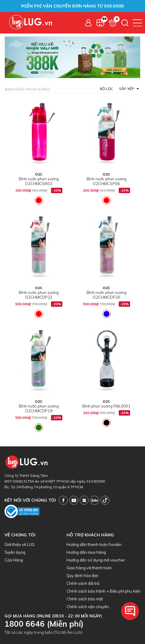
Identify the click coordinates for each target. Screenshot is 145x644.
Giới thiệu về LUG (20, 544)
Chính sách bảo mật (85, 599)
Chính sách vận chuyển (88, 607)
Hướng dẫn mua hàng (86, 552)
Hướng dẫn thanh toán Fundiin (94, 544)
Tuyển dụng (15, 552)
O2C (39, 174)
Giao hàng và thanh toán (89, 568)
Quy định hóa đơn (82, 576)
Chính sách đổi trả (83, 583)
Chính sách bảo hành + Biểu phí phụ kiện (104, 591)
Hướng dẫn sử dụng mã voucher (96, 560)
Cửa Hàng (14, 560)
